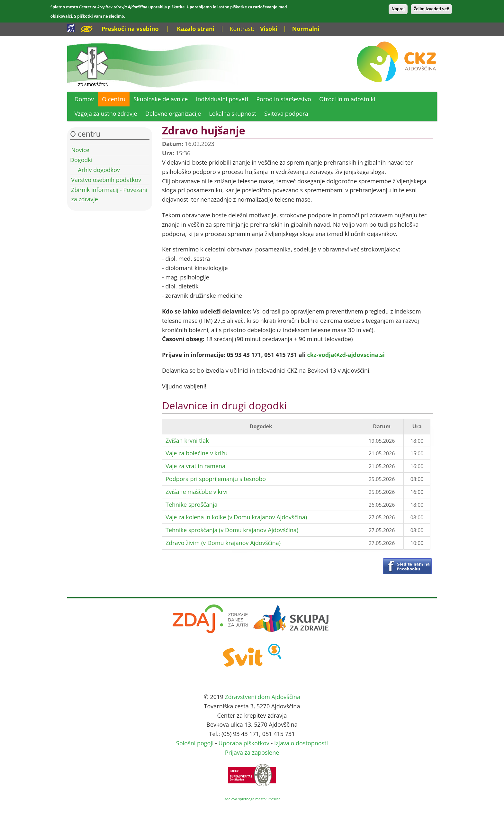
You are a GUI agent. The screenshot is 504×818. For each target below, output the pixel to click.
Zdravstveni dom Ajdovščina (262, 697)
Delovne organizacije (173, 114)
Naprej (398, 9)
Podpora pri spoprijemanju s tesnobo (216, 479)
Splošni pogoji (195, 743)
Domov (84, 99)
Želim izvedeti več (432, 9)
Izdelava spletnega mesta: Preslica (252, 799)
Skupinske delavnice (161, 99)
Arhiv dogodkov (99, 170)
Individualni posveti (222, 99)
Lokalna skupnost (233, 114)
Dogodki (81, 160)
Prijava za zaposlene (252, 752)
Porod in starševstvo (284, 99)
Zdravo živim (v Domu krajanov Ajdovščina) (223, 543)
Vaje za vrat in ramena (195, 466)
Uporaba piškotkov (244, 743)
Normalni (306, 29)
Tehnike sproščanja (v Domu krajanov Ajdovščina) (232, 530)
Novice (80, 150)
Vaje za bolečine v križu (197, 453)
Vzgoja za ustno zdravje (106, 114)
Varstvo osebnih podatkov (106, 180)
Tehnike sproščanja (191, 504)
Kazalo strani (196, 29)
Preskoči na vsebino (130, 29)
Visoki (269, 29)
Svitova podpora (286, 114)
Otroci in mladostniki (347, 99)
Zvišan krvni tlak (187, 441)
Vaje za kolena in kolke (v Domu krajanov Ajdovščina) (236, 517)
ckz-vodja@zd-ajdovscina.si (346, 355)
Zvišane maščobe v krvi (197, 492)
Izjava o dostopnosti (301, 743)
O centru (114, 99)
